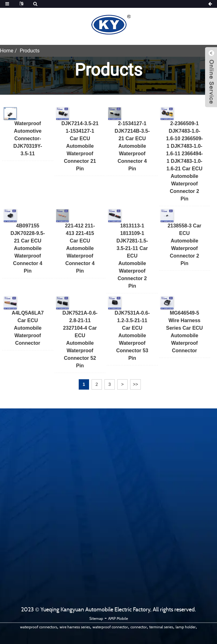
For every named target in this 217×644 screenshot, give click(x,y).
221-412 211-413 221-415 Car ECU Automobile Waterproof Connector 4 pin (80, 248)
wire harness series (75, 627)
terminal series (161, 627)
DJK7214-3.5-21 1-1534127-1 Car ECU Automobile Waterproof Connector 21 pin (80, 146)
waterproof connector (110, 627)
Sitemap (96, 618)
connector (139, 627)
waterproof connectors (39, 627)
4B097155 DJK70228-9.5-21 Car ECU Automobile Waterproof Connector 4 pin (28, 248)
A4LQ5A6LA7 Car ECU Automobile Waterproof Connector (28, 328)
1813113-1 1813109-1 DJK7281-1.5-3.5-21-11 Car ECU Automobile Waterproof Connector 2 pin (132, 256)
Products (30, 51)
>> (135, 384)
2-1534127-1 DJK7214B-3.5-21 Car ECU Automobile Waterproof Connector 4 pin (132, 146)
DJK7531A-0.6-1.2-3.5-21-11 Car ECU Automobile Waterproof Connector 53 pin (132, 335)
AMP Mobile (118, 618)
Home (7, 51)
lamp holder (186, 627)
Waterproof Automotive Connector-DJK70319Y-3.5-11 (28, 138)
